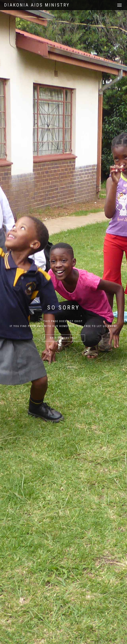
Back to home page (64, 338)
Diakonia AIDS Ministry (37, 5)
